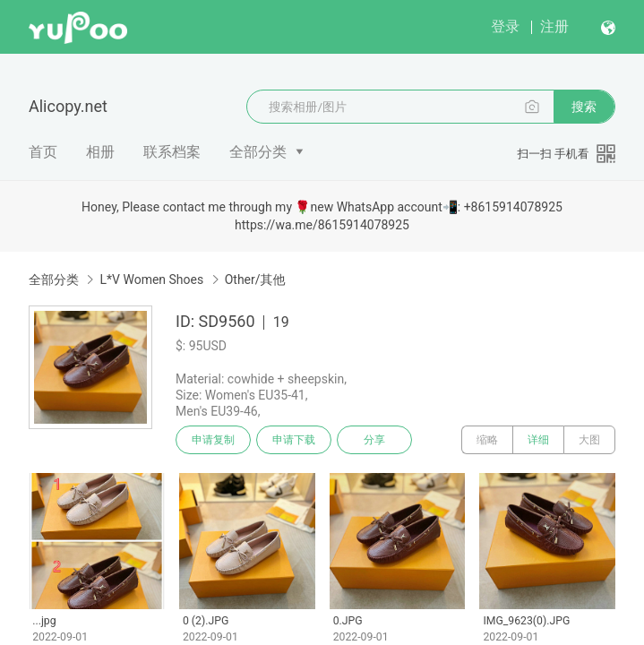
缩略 (487, 440)
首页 (43, 152)
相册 (100, 152)
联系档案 (172, 152)
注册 (554, 26)
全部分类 (258, 152)
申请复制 (213, 440)
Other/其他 (255, 279)
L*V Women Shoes (151, 279)
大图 (589, 440)
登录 (505, 26)
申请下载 (294, 440)
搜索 (584, 107)
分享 (374, 440)
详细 (538, 440)
